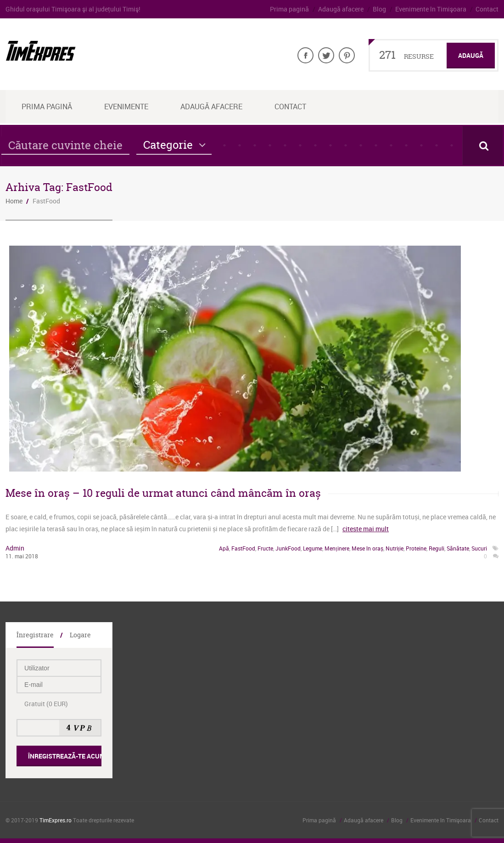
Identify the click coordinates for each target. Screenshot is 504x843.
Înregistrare (35, 635)
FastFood (243, 548)
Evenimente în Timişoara (431, 9)
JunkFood (288, 548)
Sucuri (479, 548)
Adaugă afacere (341, 9)
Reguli (437, 548)
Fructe (265, 548)
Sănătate (458, 548)
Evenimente (126, 107)
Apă (224, 548)
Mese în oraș (367, 548)
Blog (379, 9)
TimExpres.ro (56, 820)
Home (14, 201)
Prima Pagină (47, 107)
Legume (313, 548)
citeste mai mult (366, 529)
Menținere (337, 548)
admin (15, 548)
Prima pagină (289, 9)
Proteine (416, 548)
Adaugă (471, 55)
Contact (487, 9)
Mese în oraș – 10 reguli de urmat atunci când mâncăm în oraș (163, 493)
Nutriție (395, 548)
